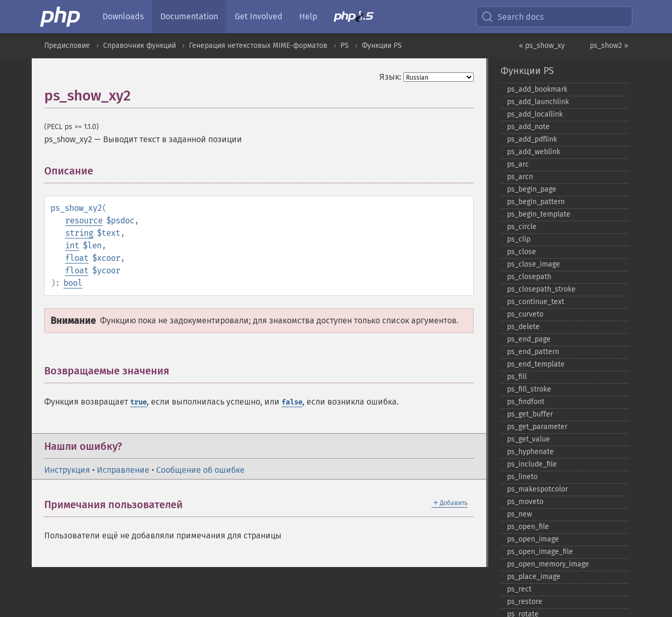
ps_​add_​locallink (535, 114)
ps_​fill (517, 377)
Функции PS (382, 46)
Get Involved (259, 16)
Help (308, 16)
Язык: (390, 77)
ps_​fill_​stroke (529, 389)
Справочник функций (140, 46)
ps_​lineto (522, 477)
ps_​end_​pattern (533, 352)
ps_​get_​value (529, 439)
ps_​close (522, 252)
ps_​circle (522, 227)
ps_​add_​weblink (534, 152)
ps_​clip (519, 239)
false (292, 402)
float (77, 258)
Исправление (123, 470)
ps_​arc (518, 164)
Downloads (123, 16)
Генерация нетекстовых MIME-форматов (258, 46)
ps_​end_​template (536, 364)
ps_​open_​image (533, 539)
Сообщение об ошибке (200, 470)
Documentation (189, 16)
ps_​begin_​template (539, 214)
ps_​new (519, 514)
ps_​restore (525, 602)
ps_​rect (519, 589)
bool (73, 283)
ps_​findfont (526, 402)
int (72, 245)
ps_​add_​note (528, 127)
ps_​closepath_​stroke (541, 289)
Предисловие (67, 46)
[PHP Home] (61, 17)
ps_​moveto (525, 502)
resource (84, 221)
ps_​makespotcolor (537, 489)
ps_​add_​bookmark (537, 89)
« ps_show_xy (542, 46)
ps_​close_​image (534, 264)
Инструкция (67, 470)
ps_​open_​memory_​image (548, 564)
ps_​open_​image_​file (540, 552)
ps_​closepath (529, 277)
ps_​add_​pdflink (532, 139)
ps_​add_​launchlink (538, 102)
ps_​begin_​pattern (536, 202)
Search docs (512, 17)
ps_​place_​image (534, 577)
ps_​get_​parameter (537, 427)
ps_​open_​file (528, 527)
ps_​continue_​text (536, 302)
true (138, 402)
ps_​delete (523, 327)
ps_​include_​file (532, 464)
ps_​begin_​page (532, 189)
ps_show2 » (609, 46)
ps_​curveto (525, 314)
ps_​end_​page (529, 339)
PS (345, 46)
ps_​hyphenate (530, 452)
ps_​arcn (520, 177)
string (79, 233)
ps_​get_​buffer (530, 414)
